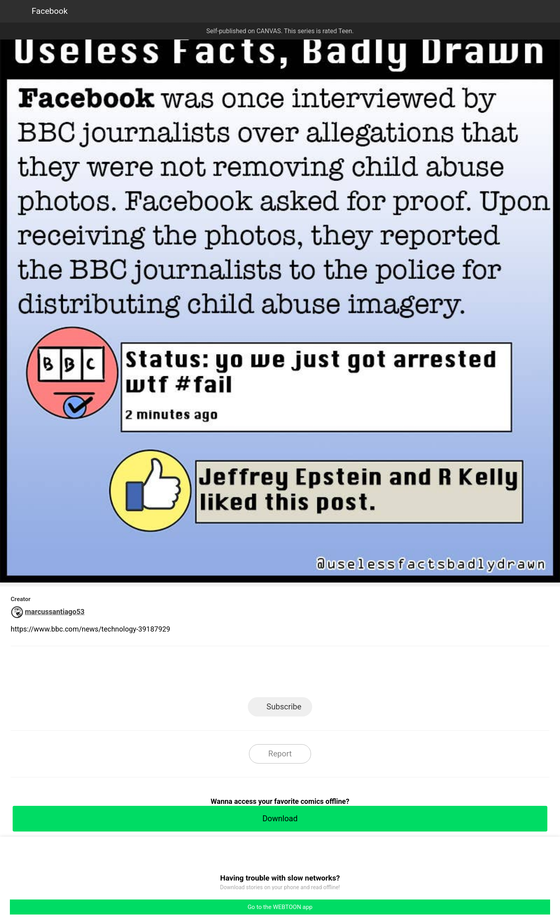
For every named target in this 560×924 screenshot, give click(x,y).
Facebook (50, 11)
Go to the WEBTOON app (280, 907)
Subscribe (284, 707)
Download (280, 818)
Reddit (351, 674)
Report (280, 754)
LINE (209, 674)
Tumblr (316, 674)
